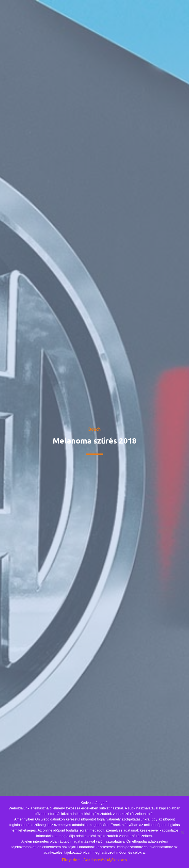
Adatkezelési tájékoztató (105, 860)
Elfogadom (71, 860)
